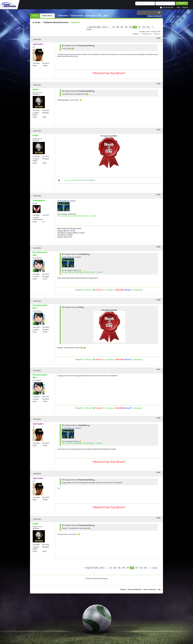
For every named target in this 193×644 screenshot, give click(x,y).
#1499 (158, 472)
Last (89, 29)
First (104, 27)
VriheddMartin (76, 180)
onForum (88, 290)
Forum (35, 16)
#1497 (158, 369)
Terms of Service (150, 589)
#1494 (158, 195)
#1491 (158, 38)
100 (117, 27)
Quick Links (90, 16)
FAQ (100, 16)
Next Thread (103, 578)
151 (139, 27)
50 (113, 27)
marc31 (87, 180)
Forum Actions (76, 16)
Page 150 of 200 (94, 27)
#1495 (158, 247)
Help (178, 7)
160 (148, 27)
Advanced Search (154, 16)
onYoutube (109, 290)
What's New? (47, 16)
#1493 (158, 130)
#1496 (158, 300)
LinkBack (135, 34)
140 (122, 27)
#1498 (158, 418)
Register (185, 7)
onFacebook (138, 290)
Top (159, 589)
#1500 (158, 518)
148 (126, 27)
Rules (106, 16)
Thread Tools (146, 34)
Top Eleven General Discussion (56, 22)
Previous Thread (92, 578)
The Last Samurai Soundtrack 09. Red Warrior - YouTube (77, 216)
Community (63, 16)
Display (156, 34)
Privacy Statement (135, 589)
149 (130, 27)
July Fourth (67, 180)
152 (144, 27)
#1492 (158, 84)
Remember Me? (168, 8)
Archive (123, 589)
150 (135, 27)
